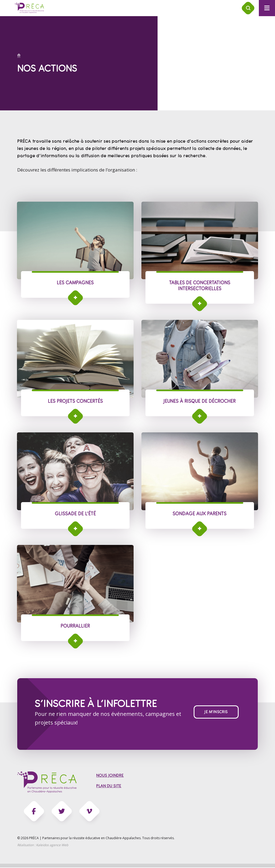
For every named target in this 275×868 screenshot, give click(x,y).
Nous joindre (110, 776)
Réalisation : (43, 846)
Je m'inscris (216, 712)
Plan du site (109, 786)
